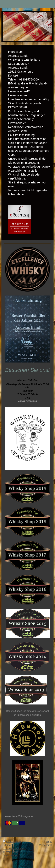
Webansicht (46, 845)
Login (49, 842)
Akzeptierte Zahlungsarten (20, 816)
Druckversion (12, 842)
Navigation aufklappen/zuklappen (27, 4)
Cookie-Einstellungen (15, 849)
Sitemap (7, 845)
